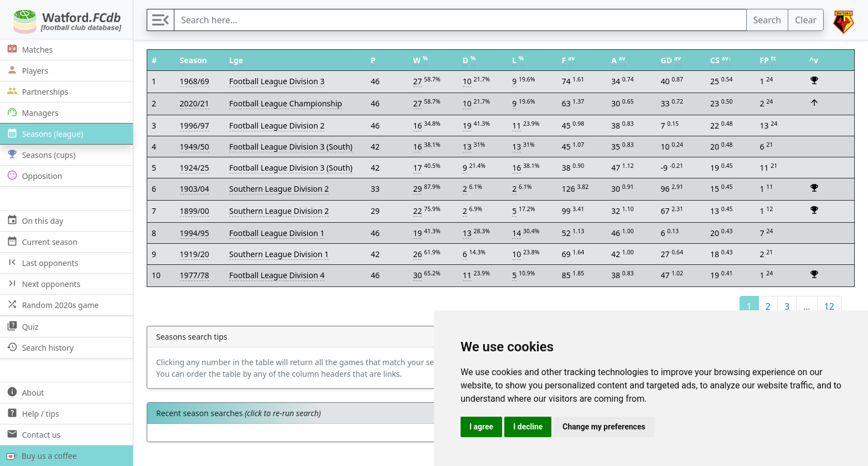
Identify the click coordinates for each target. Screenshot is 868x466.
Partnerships (36, 91)
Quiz (21, 326)
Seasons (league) (44, 133)
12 (829, 306)
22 (417, 211)
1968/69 (195, 81)
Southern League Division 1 (279, 254)
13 (467, 147)
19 (467, 126)
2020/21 (195, 103)
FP (764, 60)
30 (417, 275)
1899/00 (195, 211)
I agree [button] (481, 427)
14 (516, 233)
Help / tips (32, 413)
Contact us (32, 434)
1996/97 (195, 126)
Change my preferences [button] (604, 427)
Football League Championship (286, 103)
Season (193, 60)
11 (516, 126)
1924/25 (195, 168)
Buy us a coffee (40, 456)
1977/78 (195, 275)
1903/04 (195, 189)
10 (467, 81)
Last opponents (41, 262)
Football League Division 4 (277, 275)
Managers (32, 112)
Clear (806, 20)
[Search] (460, 20)
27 (417, 81)
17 (417, 168)
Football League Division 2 (277, 126)
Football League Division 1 (277, 233)
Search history (39, 347)
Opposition (33, 175)
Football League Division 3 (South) (291, 147)
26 (417, 254)
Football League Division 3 (277, 81)
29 (417, 189)
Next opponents (42, 283)
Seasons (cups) (40, 154)
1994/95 (195, 233)
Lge (236, 60)
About (24, 392)
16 (417, 126)
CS (715, 60)
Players (26, 70)
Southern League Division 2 (279, 189)
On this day (34, 220)
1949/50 (195, 147)
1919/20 (195, 254)
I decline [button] (528, 427)
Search (768, 20)
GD (666, 60)
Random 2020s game (52, 304)
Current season (41, 241)
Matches (29, 49)
